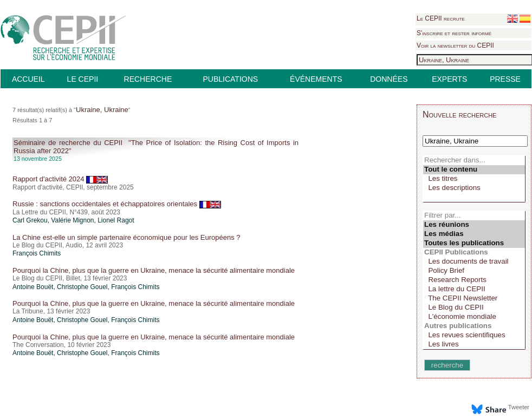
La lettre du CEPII (474, 289)
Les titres (474, 179)
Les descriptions (474, 188)
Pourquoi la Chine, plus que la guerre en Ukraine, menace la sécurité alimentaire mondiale (154, 270)
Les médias (474, 234)
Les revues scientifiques (474, 335)
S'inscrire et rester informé (454, 33)
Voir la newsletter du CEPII (455, 45)
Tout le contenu (474, 170)
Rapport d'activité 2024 (60, 179)
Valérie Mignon (72, 220)
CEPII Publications (474, 253)
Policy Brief (474, 271)
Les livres (474, 345)
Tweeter (519, 407)
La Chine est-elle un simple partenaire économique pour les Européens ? (126, 237)
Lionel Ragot (116, 220)
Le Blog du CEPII (474, 308)
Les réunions (474, 225)
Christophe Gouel (82, 287)
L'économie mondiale (474, 317)
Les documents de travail (474, 262)
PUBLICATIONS (230, 79)
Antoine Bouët (33, 287)
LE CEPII (83, 79)
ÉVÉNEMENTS (316, 79)
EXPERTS (449, 79)
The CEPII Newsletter (474, 299)
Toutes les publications (474, 243)
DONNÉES (389, 79)
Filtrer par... (474, 216)
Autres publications (474, 326)
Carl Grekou (30, 220)
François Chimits (37, 253)
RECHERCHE (148, 79)
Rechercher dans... (474, 161)
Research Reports (474, 280)
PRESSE (505, 79)
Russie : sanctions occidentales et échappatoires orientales (117, 204)
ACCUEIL (28, 79)
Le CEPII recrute (441, 18)
